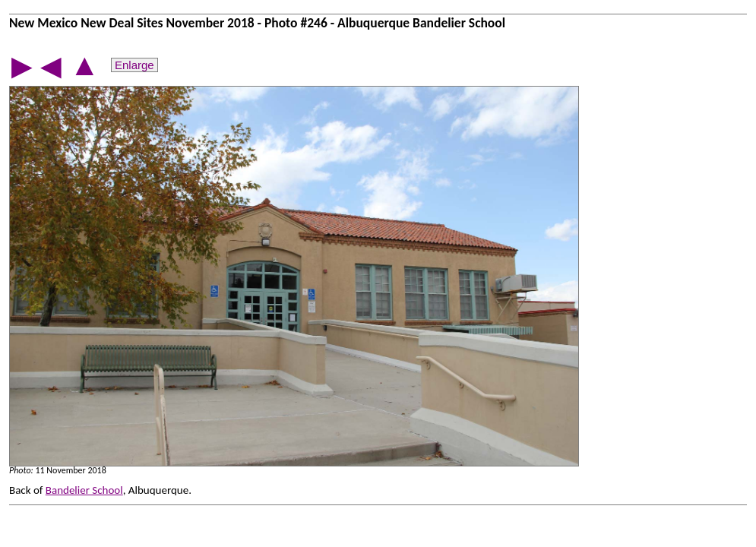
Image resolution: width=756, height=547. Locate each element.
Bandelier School (84, 490)
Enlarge (134, 65)
